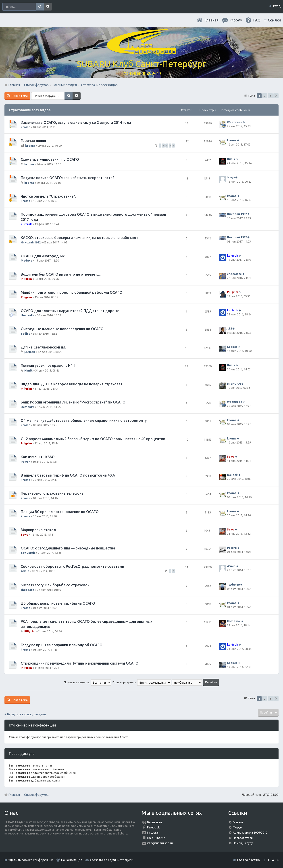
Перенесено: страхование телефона (52, 493)
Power (25, 462)
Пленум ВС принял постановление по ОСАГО (60, 512)
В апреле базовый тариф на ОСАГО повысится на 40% (68, 475)
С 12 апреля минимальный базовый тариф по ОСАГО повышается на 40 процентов (93, 439)
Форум (237, 827)
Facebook (153, 827)
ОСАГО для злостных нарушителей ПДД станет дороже (70, 311)
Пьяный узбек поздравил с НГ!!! (48, 365)
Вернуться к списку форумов (27, 714)
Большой (28, 553)
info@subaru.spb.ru (160, 843)
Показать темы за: (88, 682)
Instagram (154, 832)
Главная (212, 20)
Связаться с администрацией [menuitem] (112, 860)
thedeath (27, 315)
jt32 (229, 329)
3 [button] (270, 96)
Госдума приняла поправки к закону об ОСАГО (62, 645)
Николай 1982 (237, 214)
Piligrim (26, 279)
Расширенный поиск (48, 7)
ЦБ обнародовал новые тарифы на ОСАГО (58, 603)
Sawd (231, 456)
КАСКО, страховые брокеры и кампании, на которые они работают (79, 238)
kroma (26, 127)
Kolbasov (234, 621)
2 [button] (265, 96)
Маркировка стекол (38, 530)
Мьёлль (27, 260)
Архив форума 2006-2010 (250, 832)
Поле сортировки (142, 682)
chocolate (234, 274)
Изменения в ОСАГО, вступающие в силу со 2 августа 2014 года (76, 122)
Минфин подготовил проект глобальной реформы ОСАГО (72, 292)
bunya (231, 177)
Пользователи (243, 838)
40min (25, 571)
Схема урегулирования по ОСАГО (50, 159)
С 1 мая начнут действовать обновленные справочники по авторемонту (84, 420)
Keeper (232, 347)
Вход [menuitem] (277, 6)
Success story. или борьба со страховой (55, 585)
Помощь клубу (243, 843)
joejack (30, 352)
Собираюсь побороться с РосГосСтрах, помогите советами (72, 566)
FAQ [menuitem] (257, 20)
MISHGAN (234, 384)
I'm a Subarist (156, 838)
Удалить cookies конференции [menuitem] (31, 860)
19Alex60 (233, 585)
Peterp (232, 548)
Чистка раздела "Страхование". (48, 196)
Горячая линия (33, 141)
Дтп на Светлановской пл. (43, 347)
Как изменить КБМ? (38, 457)
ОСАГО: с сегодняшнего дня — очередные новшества (68, 548)
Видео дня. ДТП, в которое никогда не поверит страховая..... (74, 384)
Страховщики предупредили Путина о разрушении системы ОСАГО (80, 663)
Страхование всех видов (30, 110)
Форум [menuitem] (236, 20)
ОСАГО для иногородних (43, 256)
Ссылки (274, 20)
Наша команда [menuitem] (72, 860)
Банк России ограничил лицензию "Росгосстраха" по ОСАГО (73, 402)
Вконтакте (155, 822)
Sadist (25, 334)
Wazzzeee (235, 122)
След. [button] (276, 96)
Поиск (40, 7)
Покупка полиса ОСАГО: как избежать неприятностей (68, 178)
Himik (231, 159)
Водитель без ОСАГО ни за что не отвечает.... (61, 274)
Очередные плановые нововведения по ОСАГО (62, 329)
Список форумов (36, 795)
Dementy (27, 407)
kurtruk (26, 224)
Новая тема (19, 96)
